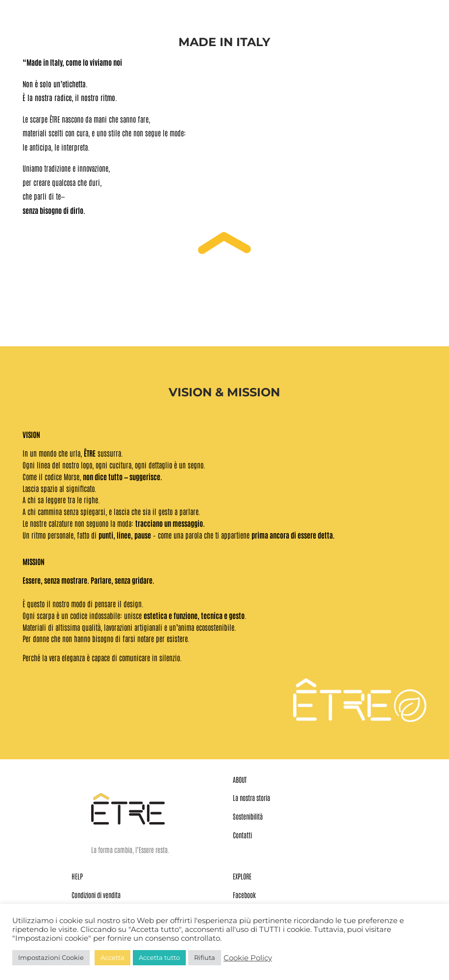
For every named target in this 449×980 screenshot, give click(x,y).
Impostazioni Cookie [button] (51, 957)
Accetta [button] (112, 957)
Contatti (242, 835)
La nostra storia (251, 798)
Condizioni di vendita (96, 895)
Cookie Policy (248, 958)
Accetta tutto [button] (159, 957)
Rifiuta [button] (205, 957)
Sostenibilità (248, 816)
